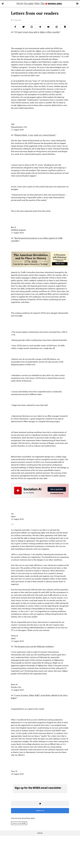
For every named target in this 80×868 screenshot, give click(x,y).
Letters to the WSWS (19, 823)
